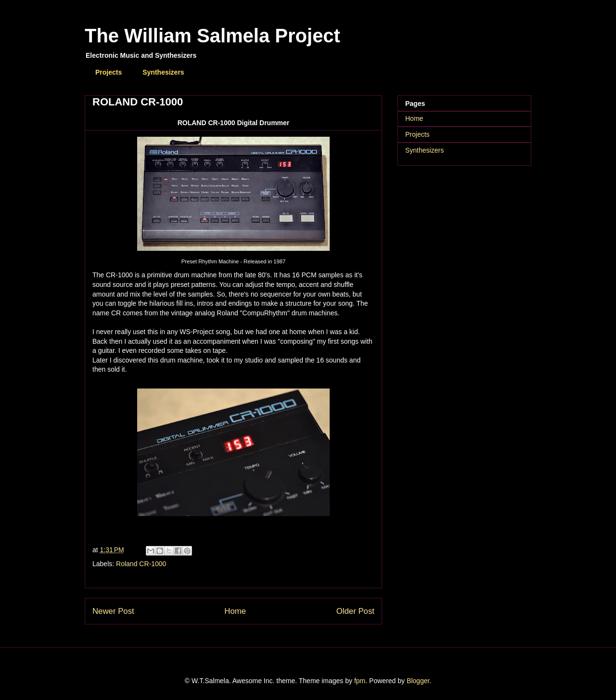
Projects (109, 72)
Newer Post (113, 611)
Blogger (418, 681)
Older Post (355, 611)
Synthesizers (163, 72)
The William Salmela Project (212, 36)
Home (235, 611)
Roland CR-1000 (141, 564)
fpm (360, 681)
